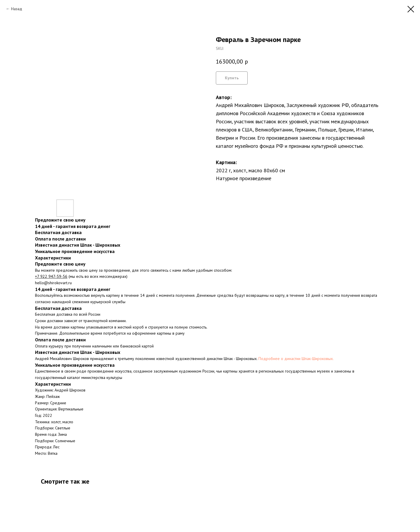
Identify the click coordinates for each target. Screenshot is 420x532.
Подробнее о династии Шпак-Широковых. (296, 359)
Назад (17, 9)
